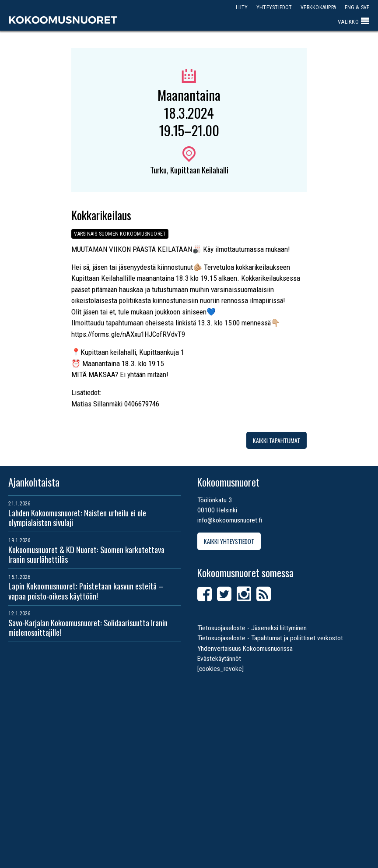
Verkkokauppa (318, 7)
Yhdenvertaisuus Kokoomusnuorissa (245, 649)
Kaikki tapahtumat (276, 440)
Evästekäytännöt (219, 659)
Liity (242, 7)
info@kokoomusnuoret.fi (230, 520)
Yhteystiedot (274, 7)
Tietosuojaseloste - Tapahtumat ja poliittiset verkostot (270, 638)
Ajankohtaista (34, 482)
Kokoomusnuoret (63, 20)
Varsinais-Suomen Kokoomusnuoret (120, 234)
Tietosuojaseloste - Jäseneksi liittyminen (252, 628)
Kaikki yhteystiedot (229, 541)
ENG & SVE (357, 7)
